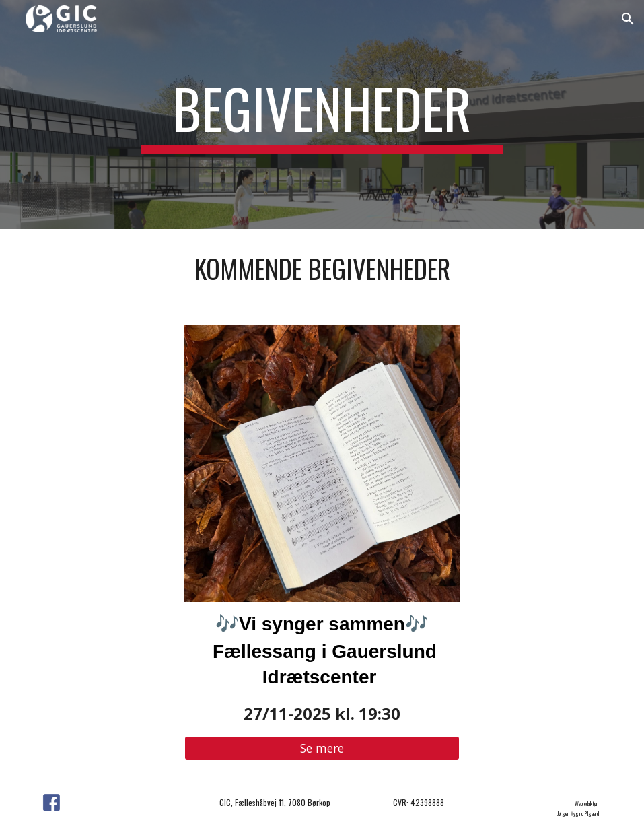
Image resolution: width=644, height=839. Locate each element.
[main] (322, 114)
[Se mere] (322, 748)
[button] (628, 19)
